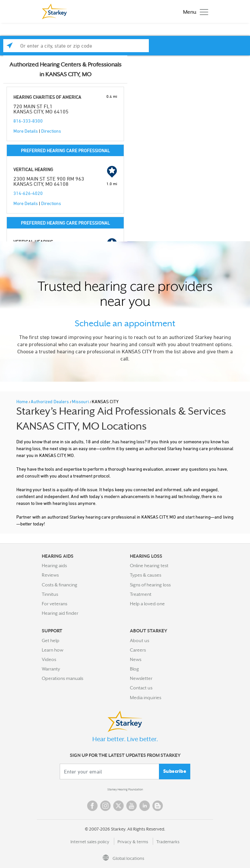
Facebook (92, 806)
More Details (26, 131)
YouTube (132, 806)
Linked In (145, 806)
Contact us (141, 688)
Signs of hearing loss (150, 585)
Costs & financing (60, 585)
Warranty (51, 669)
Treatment (141, 594)
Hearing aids (54, 566)
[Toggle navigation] (194, 12)
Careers (138, 650)
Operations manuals (63, 678)
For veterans (55, 604)
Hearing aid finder (60, 613)
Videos (49, 659)
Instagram (105, 806)
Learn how (53, 650)
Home (23, 401)
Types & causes (146, 575)
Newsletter (141, 678)
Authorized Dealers (50, 401)
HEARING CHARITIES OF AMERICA (47, 97)
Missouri (81, 401)
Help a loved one (147, 604)
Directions (51, 131)
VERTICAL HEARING (33, 169)
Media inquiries (146, 698)
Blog (134, 669)
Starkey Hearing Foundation (125, 789)
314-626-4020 (28, 193)
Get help (51, 640)
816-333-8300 (28, 121)
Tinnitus (50, 594)
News (136, 659)
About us (140, 640)
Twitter (118, 806)
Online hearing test (149, 566)
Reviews (50, 575)
